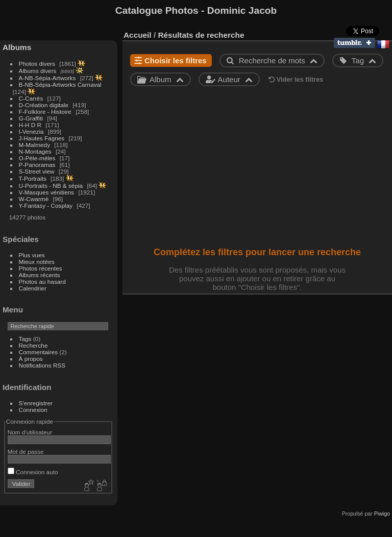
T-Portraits (33, 178)
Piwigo (382, 514)
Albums (17, 47)
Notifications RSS (42, 365)
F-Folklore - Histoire (45, 112)
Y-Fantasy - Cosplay (46, 205)
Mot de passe (26, 451)
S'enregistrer (36, 403)
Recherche (33, 345)
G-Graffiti (31, 118)
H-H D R (30, 125)
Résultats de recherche (201, 35)
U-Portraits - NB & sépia (51, 186)
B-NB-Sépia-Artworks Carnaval (60, 84)
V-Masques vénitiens (47, 192)
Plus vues (32, 255)
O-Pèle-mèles (37, 158)
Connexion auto (33, 472)
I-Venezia (31, 131)
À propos (31, 359)
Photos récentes (41, 268)
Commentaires (39, 352)
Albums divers (38, 71)
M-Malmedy (34, 145)
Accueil (138, 35)
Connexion (33, 410)
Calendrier (33, 288)
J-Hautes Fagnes (42, 138)
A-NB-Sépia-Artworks (47, 78)
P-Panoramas (37, 165)
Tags (25, 339)
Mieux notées (37, 262)
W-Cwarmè (34, 199)
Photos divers (37, 64)
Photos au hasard (42, 282)
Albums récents (40, 275)
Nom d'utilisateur (30, 432)
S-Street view (37, 171)
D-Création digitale (44, 105)
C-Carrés (31, 98)
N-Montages (35, 151)
